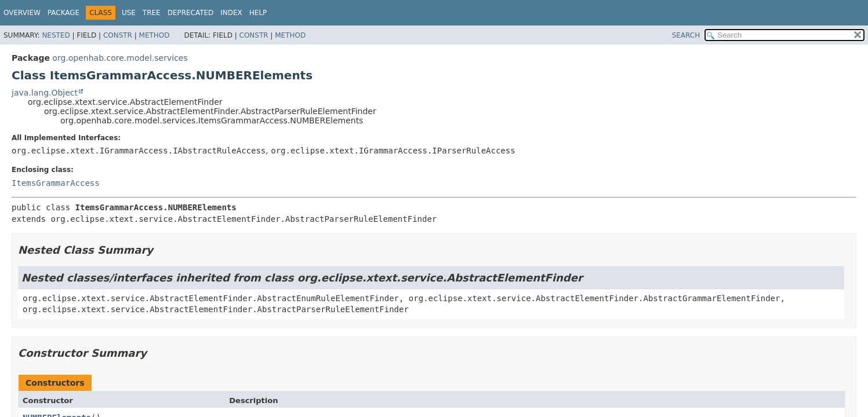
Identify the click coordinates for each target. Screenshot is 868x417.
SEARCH (686, 35)
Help (258, 13)
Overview (22, 13)
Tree (152, 13)
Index (231, 13)
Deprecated (191, 13)
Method (155, 35)
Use (129, 13)
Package (63, 13)
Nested (56, 35)
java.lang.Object (45, 93)
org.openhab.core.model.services (120, 58)
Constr (118, 35)
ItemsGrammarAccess (56, 183)
